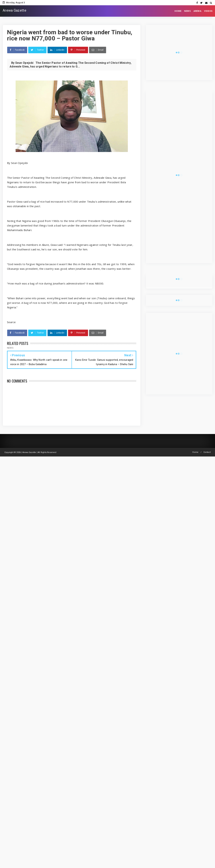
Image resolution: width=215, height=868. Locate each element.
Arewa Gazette (14, 10)
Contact (207, 452)
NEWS (187, 11)
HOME (178, 11)
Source (11, 322)
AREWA (197, 11)
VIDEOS (208, 11)
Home (195, 452)
